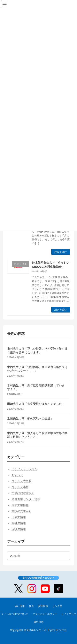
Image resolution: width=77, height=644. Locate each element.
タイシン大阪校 (22, 481)
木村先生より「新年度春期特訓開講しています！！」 (36, 387)
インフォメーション (24, 469)
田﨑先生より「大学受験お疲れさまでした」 (36, 404)
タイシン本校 (20, 487)
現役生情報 (19, 529)
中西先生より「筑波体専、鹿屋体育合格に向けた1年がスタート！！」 (37, 369)
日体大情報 (19, 517)
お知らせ (17, 475)
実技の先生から (22, 511)
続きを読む (61, 252)
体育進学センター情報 (26, 499)
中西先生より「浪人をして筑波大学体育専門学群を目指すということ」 (37, 435)
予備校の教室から (23, 493)
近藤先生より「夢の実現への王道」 (30, 418)
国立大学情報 (20, 505)
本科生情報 (19, 523)
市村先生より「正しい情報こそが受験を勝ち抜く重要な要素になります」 (37, 350)
